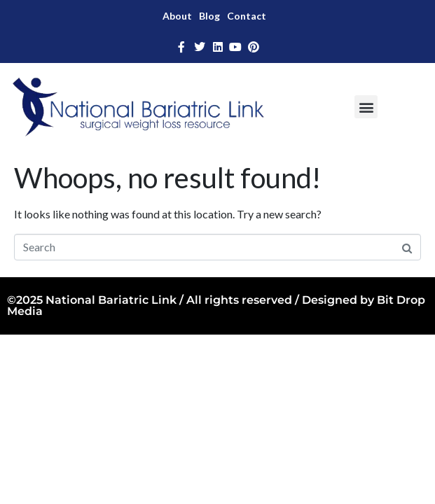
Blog (209, 16)
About (177, 16)
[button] (366, 107)
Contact (247, 16)
